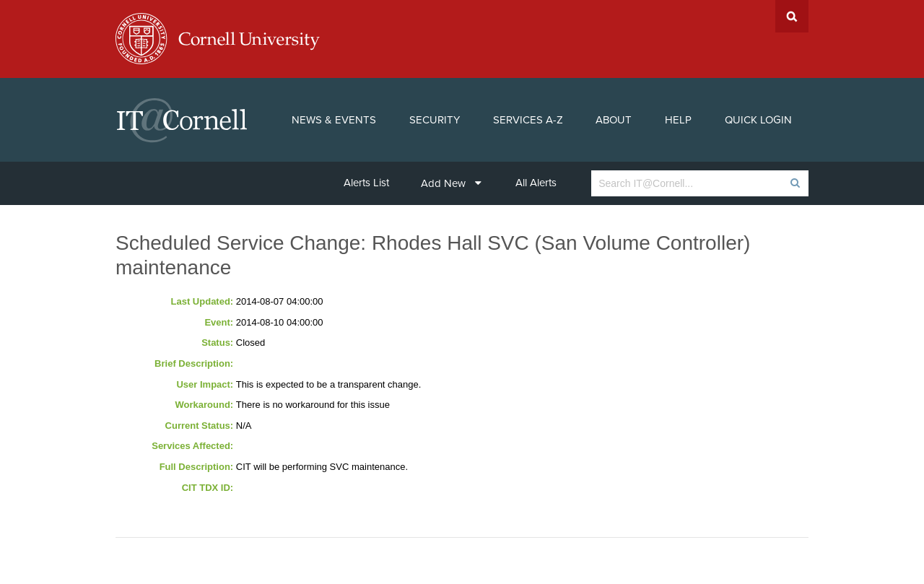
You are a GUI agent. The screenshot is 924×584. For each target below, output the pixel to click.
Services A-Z (528, 120)
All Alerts (536, 183)
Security (435, 120)
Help (678, 120)
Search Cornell (792, 16)
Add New (451, 183)
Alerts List (366, 183)
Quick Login (758, 120)
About (614, 120)
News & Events (334, 120)
